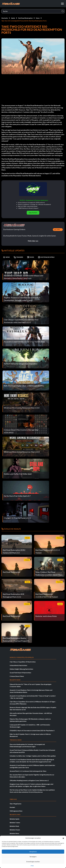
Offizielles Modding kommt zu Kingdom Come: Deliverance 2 (29, 780)
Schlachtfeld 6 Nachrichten (18, 665)
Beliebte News (14, 833)
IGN (56, 132)
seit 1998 (57, 230)
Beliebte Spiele (15, 819)
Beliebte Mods (14, 826)
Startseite (5, 18)
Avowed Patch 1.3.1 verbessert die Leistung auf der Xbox (28, 771)
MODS (31, 257)
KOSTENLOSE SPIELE (46, 257)
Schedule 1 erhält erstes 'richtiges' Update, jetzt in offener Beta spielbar (33, 756)
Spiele (13, 18)
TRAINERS (18, 257)
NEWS (6, 257)
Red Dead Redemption (25, 18)
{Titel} (32, 866)
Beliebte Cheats (15, 830)
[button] (63, 838)
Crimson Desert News (17, 676)
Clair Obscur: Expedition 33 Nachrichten (23, 662)
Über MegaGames (16, 804)
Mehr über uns (33, 241)
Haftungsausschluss (16, 811)
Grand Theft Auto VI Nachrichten (20, 673)
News (38, 18)
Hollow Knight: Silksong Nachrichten (21, 669)
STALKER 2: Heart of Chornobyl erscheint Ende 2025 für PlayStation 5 (32, 730)
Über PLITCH (33, 213)
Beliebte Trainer (15, 823)
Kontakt (12, 807)
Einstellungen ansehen (33, 862)
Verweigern (33, 857)
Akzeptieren (33, 852)
